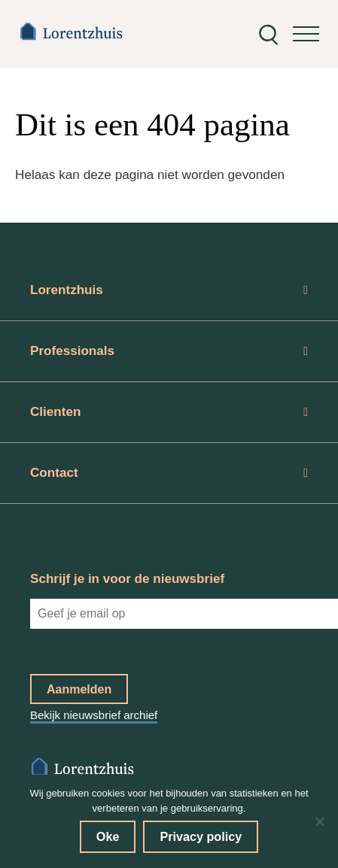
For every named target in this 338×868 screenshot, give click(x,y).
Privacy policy (201, 836)
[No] (319, 821)
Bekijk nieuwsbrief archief (94, 715)
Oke (108, 836)
